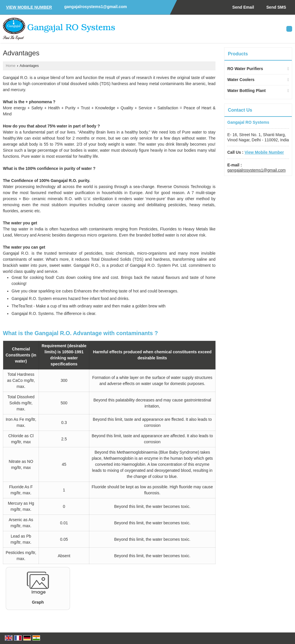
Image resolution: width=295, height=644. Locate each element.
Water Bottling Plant (246, 91)
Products (238, 54)
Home (11, 66)
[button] (29, 7)
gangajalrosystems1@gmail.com (96, 7)
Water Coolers (241, 80)
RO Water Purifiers (245, 69)
